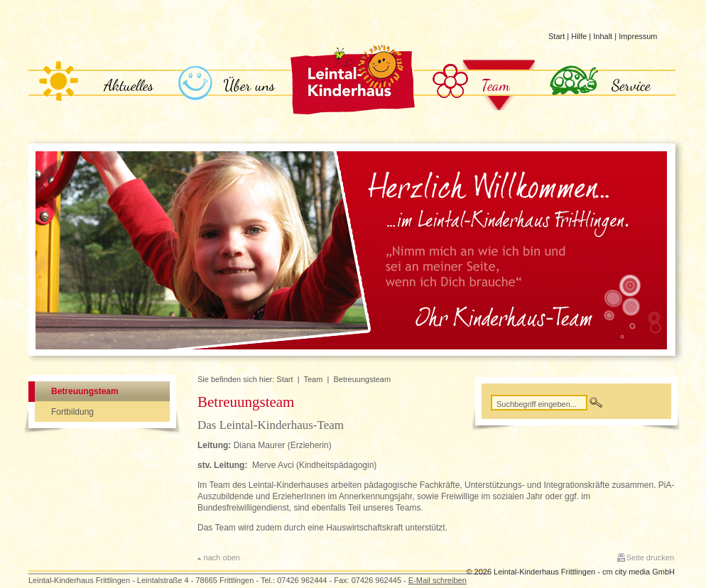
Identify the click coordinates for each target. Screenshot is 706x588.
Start (556, 36)
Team (496, 85)
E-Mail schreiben (438, 580)
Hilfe (579, 36)
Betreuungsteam (85, 391)
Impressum (638, 36)
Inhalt (603, 36)
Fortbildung (72, 412)
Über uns (250, 85)
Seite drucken (650, 557)
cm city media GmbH (639, 572)
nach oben (222, 557)
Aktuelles (129, 85)
